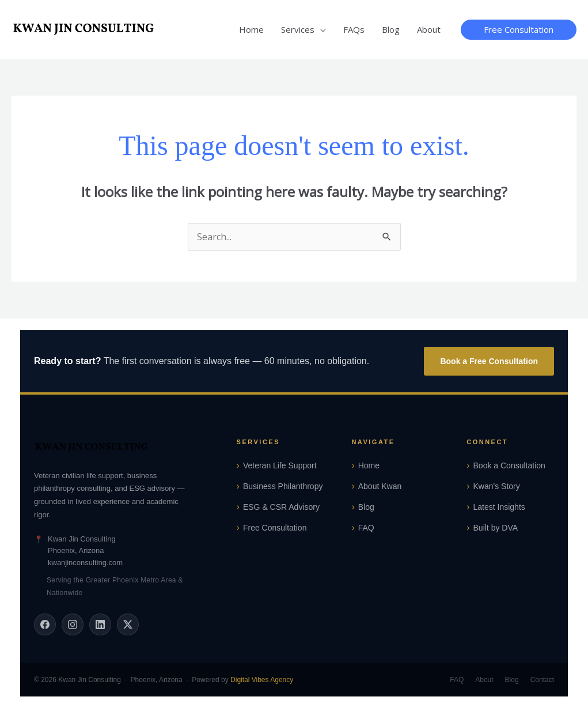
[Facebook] (45, 624)
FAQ (366, 528)
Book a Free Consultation (489, 361)
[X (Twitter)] (128, 624)
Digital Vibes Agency (262, 680)
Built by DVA (496, 528)
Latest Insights (499, 507)
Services (298, 29)
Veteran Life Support (280, 465)
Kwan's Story (497, 486)
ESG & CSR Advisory (281, 507)
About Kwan (380, 486)
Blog (391, 29)
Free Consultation (275, 528)
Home (251, 29)
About (429, 29)
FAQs (354, 29)
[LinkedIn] (100, 624)
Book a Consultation (509, 465)
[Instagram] (73, 624)
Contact (542, 680)
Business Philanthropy (283, 486)
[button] (519, 30)
